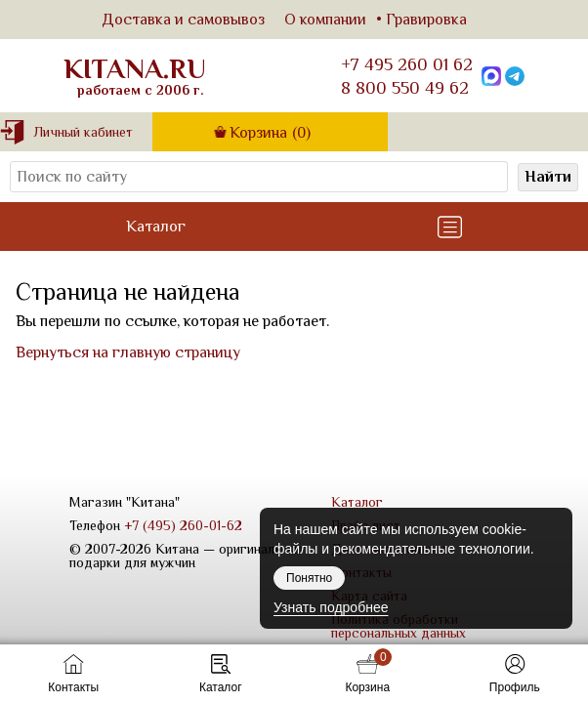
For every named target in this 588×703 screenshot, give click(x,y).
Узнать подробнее (331, 607)
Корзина (270, 133)
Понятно (309, 578)
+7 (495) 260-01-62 (183, 525)
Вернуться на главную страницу (128, 352)
